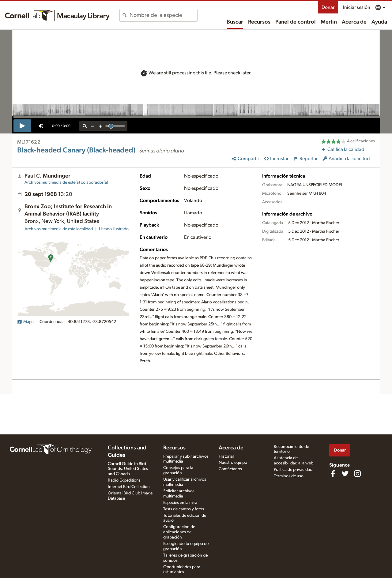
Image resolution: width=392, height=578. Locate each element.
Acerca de (354, 22)
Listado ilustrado (114, 229)
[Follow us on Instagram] (357, 474)
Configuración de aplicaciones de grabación (179, 532)
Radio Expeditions (124, 480)
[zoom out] (93, 126)
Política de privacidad (293, 470)
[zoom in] (101, 126)
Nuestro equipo (233, 463)
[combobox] (163, 15)
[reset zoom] (85, 126)
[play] (22, 126)
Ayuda (379, 22)
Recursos (259, 22)
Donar (328, 7)
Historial (226, 456)
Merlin (329, 22)
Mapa (25, 322)
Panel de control (296, 22)
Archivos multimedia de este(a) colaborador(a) (66, 182)
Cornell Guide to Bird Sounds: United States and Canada (128, 469)
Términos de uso (289, 476)
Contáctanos (230, 469)
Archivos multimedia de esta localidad (59, 229)
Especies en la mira (180, 503)
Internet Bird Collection (129, 487)
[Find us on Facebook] (333, 474)
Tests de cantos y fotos (184, 509)
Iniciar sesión (357, 7)
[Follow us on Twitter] (345, 474)
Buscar (235, 22)
